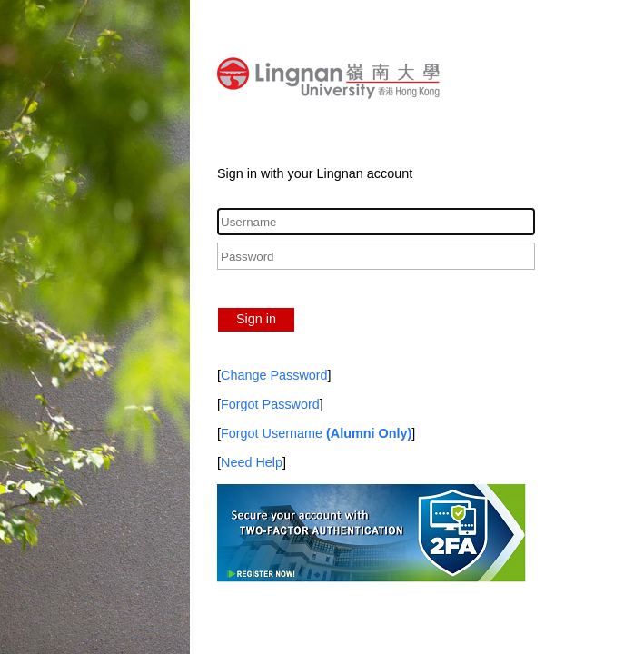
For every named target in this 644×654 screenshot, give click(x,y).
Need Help (252, 462)
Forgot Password (270, 404)
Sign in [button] (256, 319)
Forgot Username (316, 433)
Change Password (274, 375)
